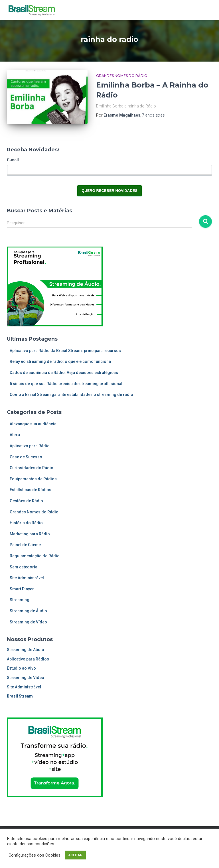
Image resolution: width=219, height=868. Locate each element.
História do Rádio (26, 523)
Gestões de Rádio (26, 501)
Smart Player (22, 589)
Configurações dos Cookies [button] (35, 855)
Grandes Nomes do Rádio (122, 76)
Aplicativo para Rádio (30, 446)
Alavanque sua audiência (33, 424)
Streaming (20, 600)
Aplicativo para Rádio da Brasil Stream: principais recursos (65, 351)
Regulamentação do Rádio (35, 556)
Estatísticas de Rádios (31, 490)
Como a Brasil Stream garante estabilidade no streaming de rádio (71, 395)
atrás (153, 115)
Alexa (15, 435)
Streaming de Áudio (28, 611)
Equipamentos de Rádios (33, 479)
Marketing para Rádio (30, 534)
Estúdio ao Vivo (21, 668)
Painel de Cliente (25, 545)
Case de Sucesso (26, 457)
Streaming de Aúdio (26, 650)
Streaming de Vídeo (28, 622)
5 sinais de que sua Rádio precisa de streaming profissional (66, 384)
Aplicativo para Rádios (28, 659)
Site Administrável (27, 578)
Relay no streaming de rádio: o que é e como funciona (60, 361)
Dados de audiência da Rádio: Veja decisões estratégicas (64, 373)
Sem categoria (24, 567)
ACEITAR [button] (75, 855)
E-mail (13, 160)
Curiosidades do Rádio (32, 468)
